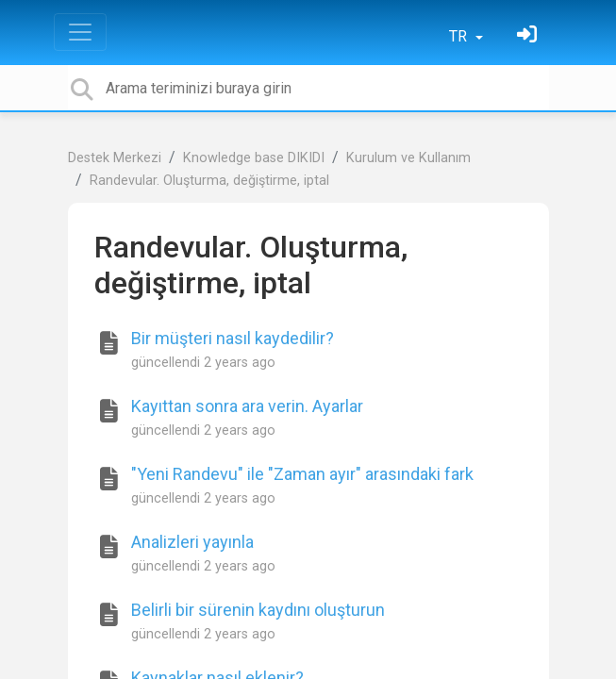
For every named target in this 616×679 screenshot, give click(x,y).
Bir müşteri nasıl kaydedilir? (233, 338)
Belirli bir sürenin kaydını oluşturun (258, 610)
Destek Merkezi (115, 158)
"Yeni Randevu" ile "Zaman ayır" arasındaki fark (302, 474)
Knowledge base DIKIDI (254, 158)
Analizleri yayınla (192, 542)
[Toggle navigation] (80, 32)
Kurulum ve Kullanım (408, 158)
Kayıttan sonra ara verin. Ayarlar (247, 406)
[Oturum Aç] (529, 36)
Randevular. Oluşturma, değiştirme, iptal (209, 181)
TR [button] (460, 36)
